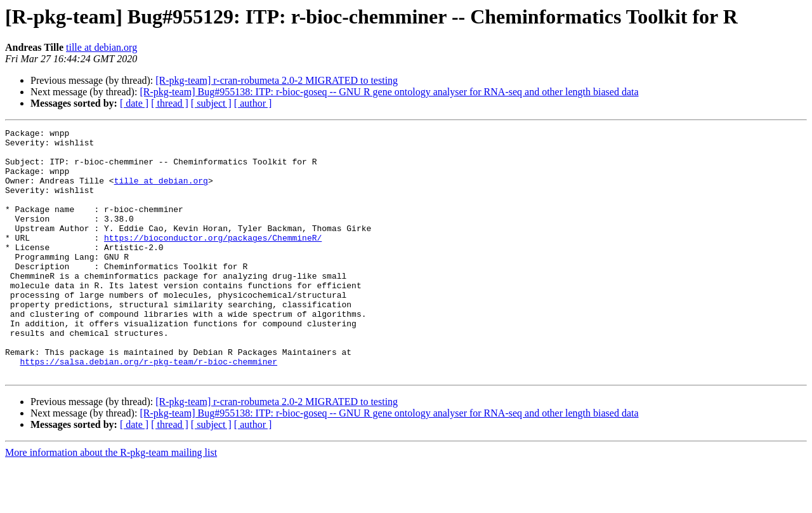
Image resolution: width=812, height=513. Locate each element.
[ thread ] (170, 103)
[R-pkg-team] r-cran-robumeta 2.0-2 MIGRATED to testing (277, 80)
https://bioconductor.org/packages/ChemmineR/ (213, 260)
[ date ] (134, 103)
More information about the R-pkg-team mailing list (111, 502)
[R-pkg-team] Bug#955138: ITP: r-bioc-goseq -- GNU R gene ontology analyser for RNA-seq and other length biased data (389, 92)
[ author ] (253, 103)
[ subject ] (211, 103)
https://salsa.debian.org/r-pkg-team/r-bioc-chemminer (148, 409)
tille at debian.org (101, 47)
